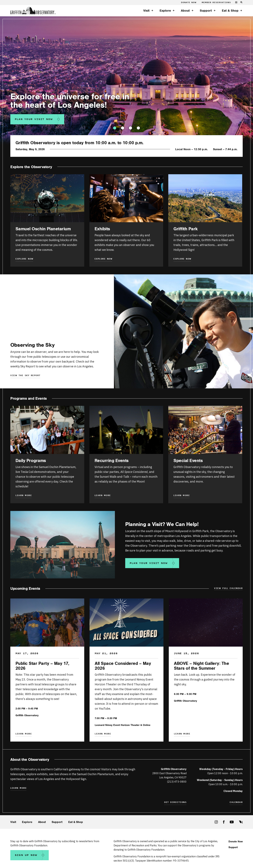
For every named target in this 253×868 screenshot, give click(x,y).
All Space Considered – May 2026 (123, 666)
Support (206, 11)
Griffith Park (186, 229)
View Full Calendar (228, 588)
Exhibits (102, 229)
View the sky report (25, 376)
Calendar (236, 802)
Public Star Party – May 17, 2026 (42, 666)
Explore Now (24, 259)
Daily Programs (31, 461)
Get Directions (175, 802)
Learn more (24, 496)
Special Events (188, 461)
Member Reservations (216, 3)
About (185, 11)
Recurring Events (112, 461)
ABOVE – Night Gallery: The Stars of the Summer (201, 666)
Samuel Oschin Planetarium (43, 229)
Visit (146, 11)
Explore (165, 11)
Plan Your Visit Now (34, 119)
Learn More (103, 496)
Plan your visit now (149, 563)
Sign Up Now (26, 855)
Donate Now (189, 3)
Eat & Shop (230, 11)
